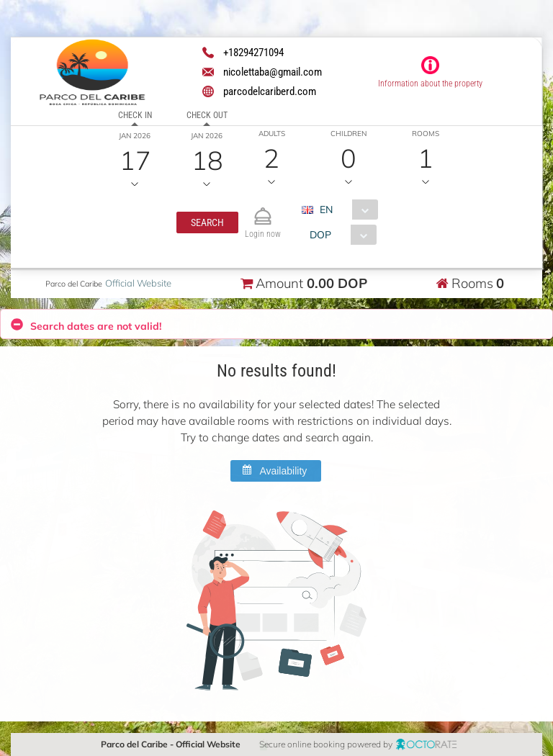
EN (325, 210)
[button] (207, 222)
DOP (320, 235)
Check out (207, 115)
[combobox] (345, 210)
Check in (135, 115)
